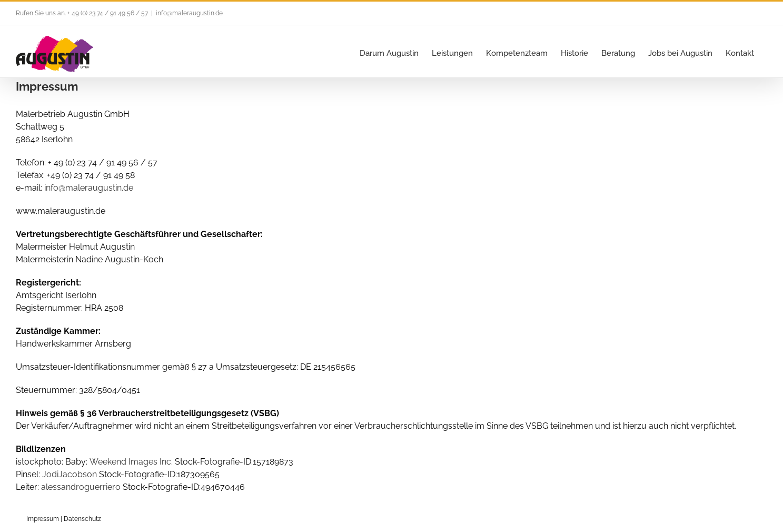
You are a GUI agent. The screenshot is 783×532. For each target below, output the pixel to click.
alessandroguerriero (81, 487)
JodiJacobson (70, 474)
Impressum (43, 519)
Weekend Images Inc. (131, 462)
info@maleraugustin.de (189, 13)
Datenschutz (82, 519)
